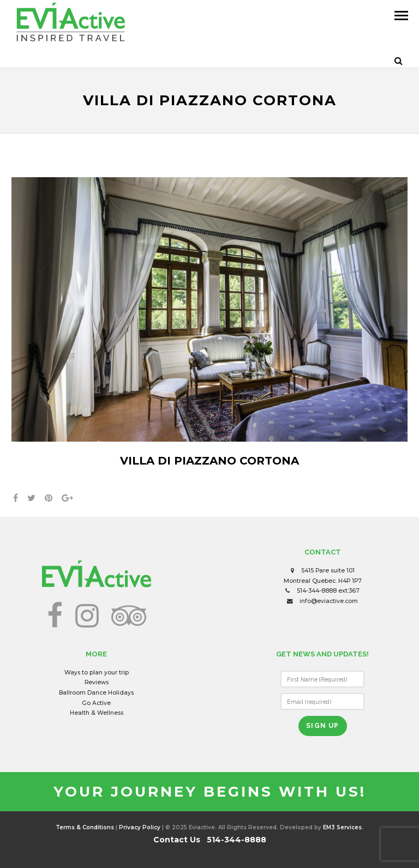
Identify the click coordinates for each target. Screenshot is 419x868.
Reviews (97, 682)
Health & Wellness (97, 713)
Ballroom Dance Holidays (96, 693)
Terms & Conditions (85, 827)
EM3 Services (342, 827)
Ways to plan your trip (97, 673)
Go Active (96, 703)
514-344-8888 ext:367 (328, 591)
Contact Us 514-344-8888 (210, 840)
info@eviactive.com (329, 601)
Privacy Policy (140, 827)
